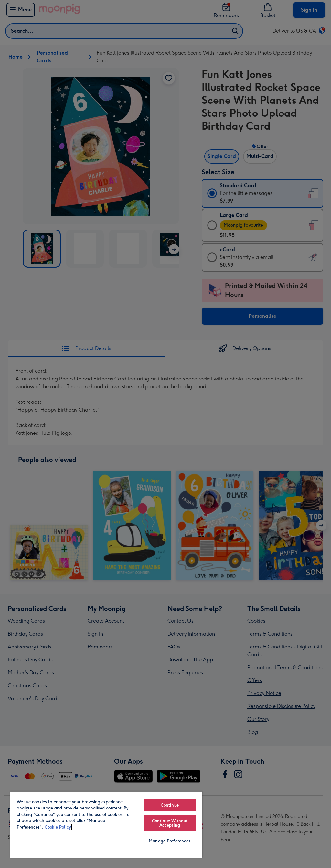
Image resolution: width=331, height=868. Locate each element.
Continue (170, 805)
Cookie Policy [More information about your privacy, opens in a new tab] (58, 827)
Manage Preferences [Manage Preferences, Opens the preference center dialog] (170, 841)
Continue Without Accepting (170, 823)
